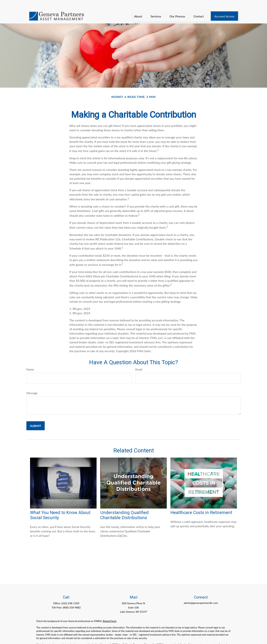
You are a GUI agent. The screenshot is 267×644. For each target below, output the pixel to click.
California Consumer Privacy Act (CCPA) (143, 636)
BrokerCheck (110, 612)
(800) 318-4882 (72, 599)
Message (32, 384)
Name (30, 361)
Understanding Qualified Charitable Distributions (124, 507)
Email (139, 361)
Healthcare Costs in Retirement (201, 504)
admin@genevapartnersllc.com (201, 594)
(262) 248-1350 (70, 595)
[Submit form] (36, 417)
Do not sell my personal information (66, 639)
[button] (138, 7)
